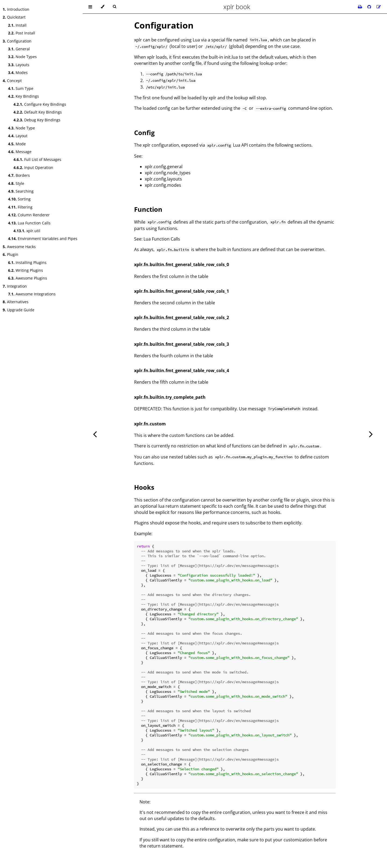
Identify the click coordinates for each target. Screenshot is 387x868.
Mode (17, 144)
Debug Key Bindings (37, 120)
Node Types (22, 57)
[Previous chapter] (95, 434)
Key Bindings (24, 96)
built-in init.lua (223, 57)
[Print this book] (361, 7)
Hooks (144, 487)
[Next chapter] (371, 434)
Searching (21, 191)
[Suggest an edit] (379, 7)
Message (20, 152)
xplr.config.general (164, 167)
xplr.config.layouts (163, 179)
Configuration (17, 41)
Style (16, 183)
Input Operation (33, 167)
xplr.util (27, 231)
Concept (12, 81)
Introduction (16, 9)
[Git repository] (370, 7)
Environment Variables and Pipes (43, 239)
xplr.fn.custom (150, 424)
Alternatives (16, 302)
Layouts (19, 65)
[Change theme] (103, 7)
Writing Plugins (26, 270)
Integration (15, 286)
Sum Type (21, 88)
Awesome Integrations (32, 294)
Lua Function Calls (29, 223)
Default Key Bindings (38, 112)
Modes (18, 73)
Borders (19, 175)
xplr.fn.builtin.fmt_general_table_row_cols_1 (182, 291)
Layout (18, 136)
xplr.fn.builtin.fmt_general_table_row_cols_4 (182, 371)
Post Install (22, 33)
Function (148, 209)
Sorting (19, 199)
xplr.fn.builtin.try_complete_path (170, 397)
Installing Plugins (27, 262)
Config (144, 133)
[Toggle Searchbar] (114, 7)
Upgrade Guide (19, 310)
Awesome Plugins (28, 278)
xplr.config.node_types (168, 173)
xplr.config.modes (163, 185)
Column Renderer (29, 215)
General (19, 49)
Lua (196, 40)
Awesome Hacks (19, 247)
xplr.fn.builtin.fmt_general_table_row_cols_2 (182, 317)
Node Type (21, 128)
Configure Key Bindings (40, 104)
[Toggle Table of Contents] (90, 7)
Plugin (10, 254)
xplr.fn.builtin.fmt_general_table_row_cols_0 (182, 264)
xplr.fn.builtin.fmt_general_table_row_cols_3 (182, 344)
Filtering (20, 207)
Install (17, 25)
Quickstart (14, 17)
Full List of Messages (37, 159)
